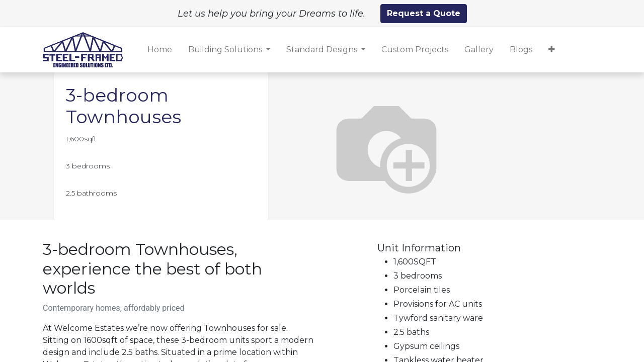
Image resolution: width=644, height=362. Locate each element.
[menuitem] (160, 50)
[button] (552, 50)
